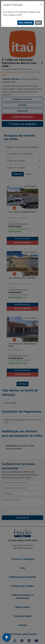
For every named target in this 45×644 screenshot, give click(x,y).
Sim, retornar (26, 23)
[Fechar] (41, 4)
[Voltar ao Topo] (7, 637)
